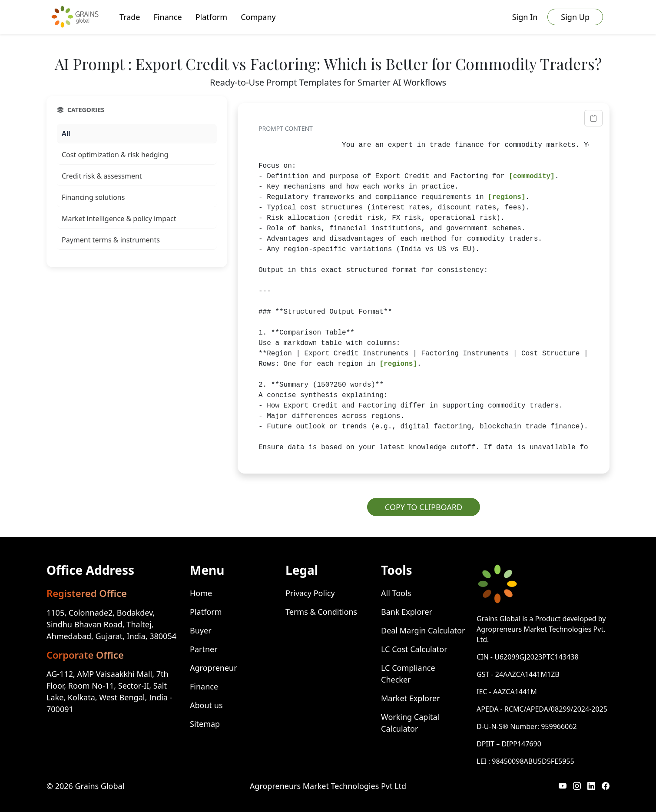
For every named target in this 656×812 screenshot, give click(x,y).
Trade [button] (130, 17)
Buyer (201, 630)
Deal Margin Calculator (423, 630)
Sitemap (205, 724)
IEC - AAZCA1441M (507, 692)
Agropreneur (214, 668)
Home (201, 593)
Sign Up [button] (575, 17)
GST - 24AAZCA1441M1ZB (518, 674)
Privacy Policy (310, 593)
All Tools (396, 593)
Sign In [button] (525, 17)
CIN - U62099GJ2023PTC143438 (528, 657)
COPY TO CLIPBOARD (424, 507)
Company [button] (258, 17)
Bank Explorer (407, 612)
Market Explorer (411, 698)
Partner (204, 649)
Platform (206, 612)
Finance (204, 686)
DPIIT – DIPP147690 (509, 744)
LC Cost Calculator (414, 649)
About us (206, 705)
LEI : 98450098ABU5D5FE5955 (525, 761)
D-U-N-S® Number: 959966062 (527, 726)
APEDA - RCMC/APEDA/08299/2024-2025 (542, 709)
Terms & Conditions (321, 612)
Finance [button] (168, 17)
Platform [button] (211, 17)
